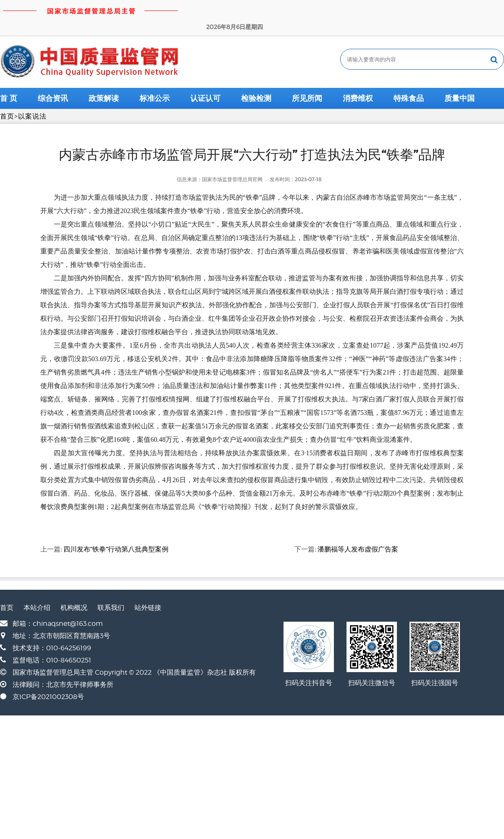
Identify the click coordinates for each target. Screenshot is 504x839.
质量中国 (459, 81)
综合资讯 (53, 81)
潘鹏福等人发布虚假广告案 (358, 531)
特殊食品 (409, 81)
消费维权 (358, 81)
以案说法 (32, 99)
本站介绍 (37, 590)
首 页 (9, 81)
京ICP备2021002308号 (48, 679)
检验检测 (256, 81)
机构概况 (74, 590)
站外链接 (148, 590)
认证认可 (205, 81)
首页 (7, 99)
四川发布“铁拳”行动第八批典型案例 (116, 531)
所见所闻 (307, 81)
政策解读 (104, 81)
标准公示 (155, 81)
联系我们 (111, 590)
